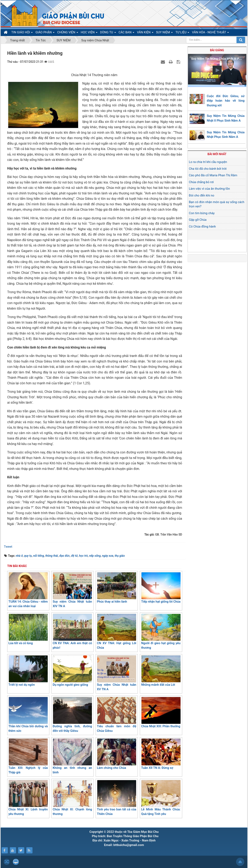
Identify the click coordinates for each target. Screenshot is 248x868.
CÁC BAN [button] (127, 33)
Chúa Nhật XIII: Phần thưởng (161, 712)
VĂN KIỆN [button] (145, 33)
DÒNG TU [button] (108, 33)
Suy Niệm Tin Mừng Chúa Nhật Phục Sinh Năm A (226, 135)
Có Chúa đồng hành (202, 227)
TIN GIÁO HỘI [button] (22, 33)
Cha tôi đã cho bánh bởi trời (208, 169)
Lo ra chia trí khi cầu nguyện (208, 162)
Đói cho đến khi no (202, 195)
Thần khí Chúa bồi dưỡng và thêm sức (28, 715)
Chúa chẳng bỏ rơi (201, 182)
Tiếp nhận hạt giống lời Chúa (161, 588)
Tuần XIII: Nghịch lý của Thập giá (28, 756)
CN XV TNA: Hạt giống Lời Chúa (116, 632)
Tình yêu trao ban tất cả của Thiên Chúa (116, 798)
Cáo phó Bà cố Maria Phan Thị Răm (213, 175)
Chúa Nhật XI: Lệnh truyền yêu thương (28, 798)
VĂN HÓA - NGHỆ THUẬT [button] (210, 33)
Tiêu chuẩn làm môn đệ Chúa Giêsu (116, 715)
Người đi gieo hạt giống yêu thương (161, 632)
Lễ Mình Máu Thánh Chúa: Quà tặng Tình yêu (161, 798)
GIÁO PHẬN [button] (45, 33)
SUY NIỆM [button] (164, 33)
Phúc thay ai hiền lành (116, 588)
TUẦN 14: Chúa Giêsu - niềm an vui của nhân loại (28, 590)
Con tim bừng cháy (202, 213)
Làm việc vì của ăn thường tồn (209, 189)
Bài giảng (217, 50)
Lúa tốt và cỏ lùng (28, 629)
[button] (217, 70)
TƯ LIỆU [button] (182, 33)
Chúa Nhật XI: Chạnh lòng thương (72, 798)
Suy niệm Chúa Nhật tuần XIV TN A (72, 590)
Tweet (8, 547)
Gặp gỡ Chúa (198, 220)
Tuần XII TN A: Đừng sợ (161, 754)
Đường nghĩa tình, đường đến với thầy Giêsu (72, 715)
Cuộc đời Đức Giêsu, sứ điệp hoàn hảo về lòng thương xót (226, 101)
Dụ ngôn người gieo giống (72, 671)
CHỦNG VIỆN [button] (68, 33)
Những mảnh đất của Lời (161, 671)
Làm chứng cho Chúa (116, 754)
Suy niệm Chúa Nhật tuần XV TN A (116, 673)
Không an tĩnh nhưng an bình (72, 756)
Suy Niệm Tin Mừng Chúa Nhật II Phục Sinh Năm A (226, 118)
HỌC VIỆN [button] (89, 33)
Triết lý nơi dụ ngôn (28, 671)
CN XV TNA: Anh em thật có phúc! (72, 632)
